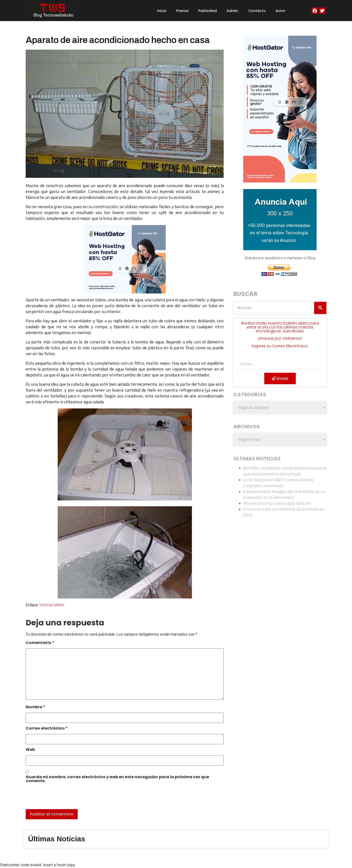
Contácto (257, 11)
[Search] (320, 308)
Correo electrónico (47, 729)
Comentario (40, 643)
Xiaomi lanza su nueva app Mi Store (277, 503)
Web (30, 750)
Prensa (182, 11)
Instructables (52, 605)
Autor (280, 11)
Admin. (233, 11)
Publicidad (208, 11)
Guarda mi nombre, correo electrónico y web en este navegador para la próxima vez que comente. (117, 779)
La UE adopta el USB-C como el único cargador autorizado (279, 483)
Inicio (162, 11)
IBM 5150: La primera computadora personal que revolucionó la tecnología (285, 471)
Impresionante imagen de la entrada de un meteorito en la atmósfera (284, 495)
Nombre (35, 707)
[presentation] (59, 799)
